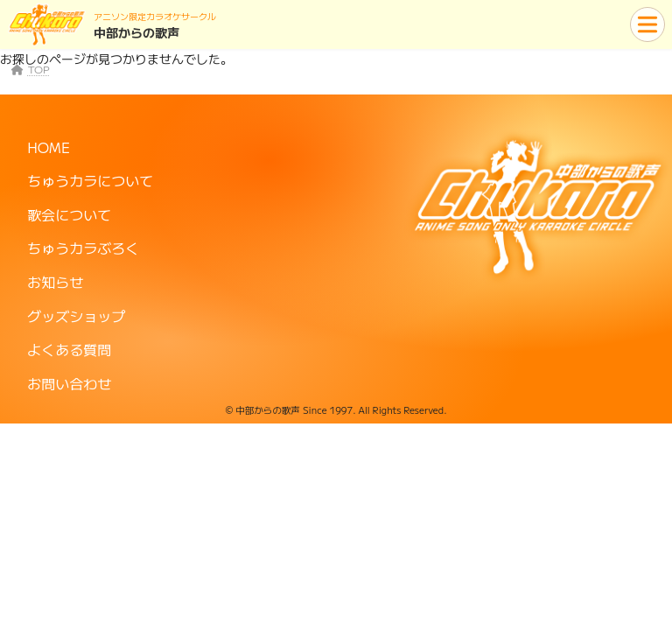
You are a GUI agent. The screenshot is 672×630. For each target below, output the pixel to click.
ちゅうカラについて (90, 180)
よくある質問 (69, 349)
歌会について (69, 214)
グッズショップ (76, 315)
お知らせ (55, 282)
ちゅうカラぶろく (83, 248)
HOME (49, 146)
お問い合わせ (69, 383)
